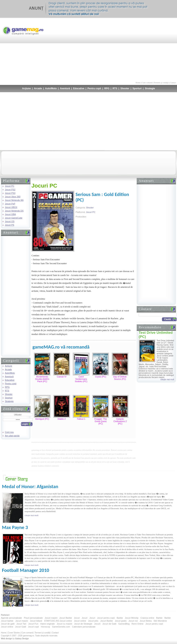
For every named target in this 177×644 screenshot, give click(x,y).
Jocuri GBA (10, 214)
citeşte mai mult (167, 379)
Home (138, 83)
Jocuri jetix (93, 621)
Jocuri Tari (21, 624)
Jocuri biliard (36, 621)
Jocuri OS (10, 221)
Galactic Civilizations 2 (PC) (120, 421)
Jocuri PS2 (10, 190)
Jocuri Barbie (66, 618)
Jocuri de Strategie (83, 624)
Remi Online (138, 624)
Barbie (120, 618)
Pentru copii (94, 88)
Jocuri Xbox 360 (13, 197)
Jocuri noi (133, 621)
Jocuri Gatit (21, 627)
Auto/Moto (51, 88)
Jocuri (77, 618)
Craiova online (147, 618)
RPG (107, 88)
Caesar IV (62, 377)
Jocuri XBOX (11, 207)
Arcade (38, 88)
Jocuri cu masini (64, 624)
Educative (79, 88)
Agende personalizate (11, 618)
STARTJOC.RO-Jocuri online (58, 621)
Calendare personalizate (84, 627)
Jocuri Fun (33, 624)
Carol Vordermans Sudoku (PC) (81, 379)
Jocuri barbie (7, 621)
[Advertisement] (142, 49)
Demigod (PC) (42, 419)
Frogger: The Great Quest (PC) (101, 421)
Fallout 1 (81, 419)
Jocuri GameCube (14, 218)
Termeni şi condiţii (161, 83)
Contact (173, 83)
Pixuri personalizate (33, 618)
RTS (115, 88)
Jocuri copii (33, 627)
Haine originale (47, 624)
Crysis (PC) (100, 377)
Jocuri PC (10, 186)
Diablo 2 (62, 419)
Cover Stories (14, 633)
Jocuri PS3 (10, 193)
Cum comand (147, 83)
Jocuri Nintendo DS (14, 211)
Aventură (65, 88)
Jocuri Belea (146, 621)
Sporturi (137, 88)
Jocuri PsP (10, 204)
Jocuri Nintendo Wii (14, 200)
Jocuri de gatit (8, 624)
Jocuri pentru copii (106, 618)
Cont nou (9, 432)
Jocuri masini (51, 618)
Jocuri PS (10, 225)
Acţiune (26, 88)
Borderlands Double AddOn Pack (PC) (42, 379)
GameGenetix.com (61, 627)
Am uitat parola (12, 436)
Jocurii (97, 624)
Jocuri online (80, 621)
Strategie (150, 88)
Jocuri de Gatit (109, 624)
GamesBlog (124, 624)
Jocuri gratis (121, 621)
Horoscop (45, 627)
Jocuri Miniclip (132, 618)
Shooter (125, 88)
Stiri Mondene (160, 621)
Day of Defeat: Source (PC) (120, 378)
